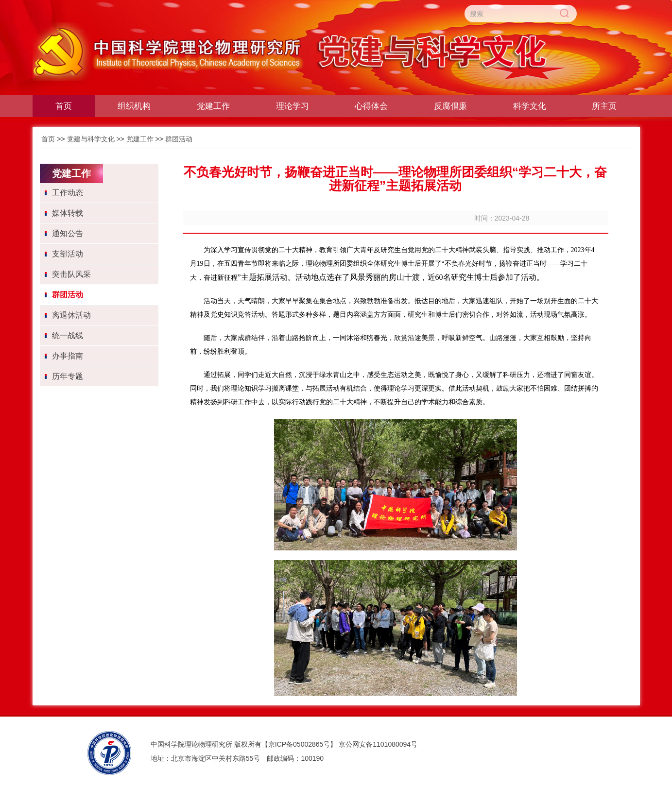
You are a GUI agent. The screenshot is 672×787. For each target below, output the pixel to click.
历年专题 (68, 376)
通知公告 (68, 233)
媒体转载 (68, 213)
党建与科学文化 (91, 139)
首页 (48, 139)
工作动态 (68, 193)
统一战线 (68, 335)
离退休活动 (71, 315)
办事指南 (68, 356)
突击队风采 (71, 274)
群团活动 (179, 139)
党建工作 (140, 139)
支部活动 (68, 254)
